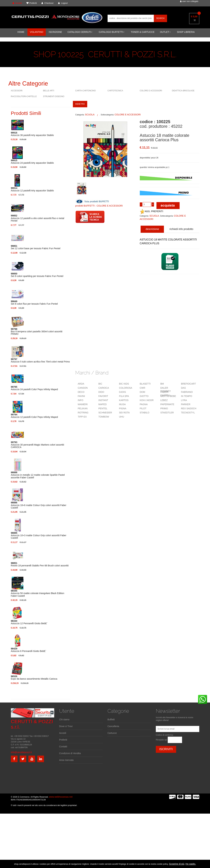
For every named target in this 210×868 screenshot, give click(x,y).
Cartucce (112, 733)
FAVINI (81, 396)
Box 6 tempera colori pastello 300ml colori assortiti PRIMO (37, 332)
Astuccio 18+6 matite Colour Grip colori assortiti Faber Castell (39, 505)
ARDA (81, 384)
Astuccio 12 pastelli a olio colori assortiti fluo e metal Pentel (38, 218)
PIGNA (123, 408)
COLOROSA (126, 388)
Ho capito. (191, 864)
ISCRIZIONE (55, 32)
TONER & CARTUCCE (143, 32)
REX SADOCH (189, 408)
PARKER (186, 404)
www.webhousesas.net (61, 797)
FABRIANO (187, 392)
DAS (183, 388)
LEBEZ (164, 400)
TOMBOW (104, 417)
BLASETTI (145, 384)
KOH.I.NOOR (147, 400)
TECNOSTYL (188, 413)
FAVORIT (103, 396)
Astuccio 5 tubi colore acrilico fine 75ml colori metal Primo (40, 360)
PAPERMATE (167, 404)
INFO (81, 400)
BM (162, 384)
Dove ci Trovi (66, 726)
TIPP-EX (82, 417)
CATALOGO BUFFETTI (112, 32)
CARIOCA (104, 388)
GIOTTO (144, 396)
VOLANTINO (37, 32)
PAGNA (144, 404)
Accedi (63, 733)
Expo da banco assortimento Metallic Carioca (34, 678)
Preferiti (63, 740)
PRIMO (164, 408)
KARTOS (124, 400)
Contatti (63, 747)
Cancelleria (113, 726)
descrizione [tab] (152, 229)
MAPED (103, 404)
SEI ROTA (124, 413)
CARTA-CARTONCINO (86, 91)
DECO (81, 392)
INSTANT (103, 400)
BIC (100, 384)
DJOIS (123, 392)
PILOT (143, 408)
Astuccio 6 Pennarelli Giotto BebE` (29, 650)
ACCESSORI (17, 91)
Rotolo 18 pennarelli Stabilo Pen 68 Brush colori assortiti (40, 564)
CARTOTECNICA (115, 91)
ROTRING (83, 413)
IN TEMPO (187, 396)
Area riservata (66, 760)
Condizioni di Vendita (70, 753)
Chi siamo (64, 719)
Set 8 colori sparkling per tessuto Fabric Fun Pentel (37, 275)
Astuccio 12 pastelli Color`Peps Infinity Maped (34, 416)
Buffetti (111, 719)
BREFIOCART (189, 384)
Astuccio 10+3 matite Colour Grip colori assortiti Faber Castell (39, 536)
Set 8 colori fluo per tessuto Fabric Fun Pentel (34, 303)
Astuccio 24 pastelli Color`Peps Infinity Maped (34, 388)
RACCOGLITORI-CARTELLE (24, 96)
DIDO (101, 392)
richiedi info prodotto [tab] (181, 229)
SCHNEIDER (105, 413)
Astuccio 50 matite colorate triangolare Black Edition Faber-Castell (38, 593)
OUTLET (165, 32)
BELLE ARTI (49, 91)
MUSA (122, 404)
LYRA (184, 400)
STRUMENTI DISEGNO (54, 96)
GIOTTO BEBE (168, 396)
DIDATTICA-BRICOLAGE (183, 91)
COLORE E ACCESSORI (151, 91)
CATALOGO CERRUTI (80, 32)
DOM (143, 392)
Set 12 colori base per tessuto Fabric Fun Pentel (36, 247)
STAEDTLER (167, 413)
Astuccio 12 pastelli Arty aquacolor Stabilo (32, 189)
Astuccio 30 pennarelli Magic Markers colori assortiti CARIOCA (38, 445)
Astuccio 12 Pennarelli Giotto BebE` (29, 622)
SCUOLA (90, 115)
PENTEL (103, 408)
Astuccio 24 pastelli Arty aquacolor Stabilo (32, 162)
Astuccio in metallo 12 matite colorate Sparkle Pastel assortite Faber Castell (38, 475)
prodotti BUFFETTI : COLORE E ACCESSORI (99, 206)
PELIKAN (83, 408)
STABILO (145, 413)
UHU (122, 417)
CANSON (83, 388)
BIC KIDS (124, 384)
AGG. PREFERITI (152, 211)
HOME (21, 32)
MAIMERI (83, 404)
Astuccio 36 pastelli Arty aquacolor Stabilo (32, 134)
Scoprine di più (177, 864)
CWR (143, 388)
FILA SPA (124, 396)
